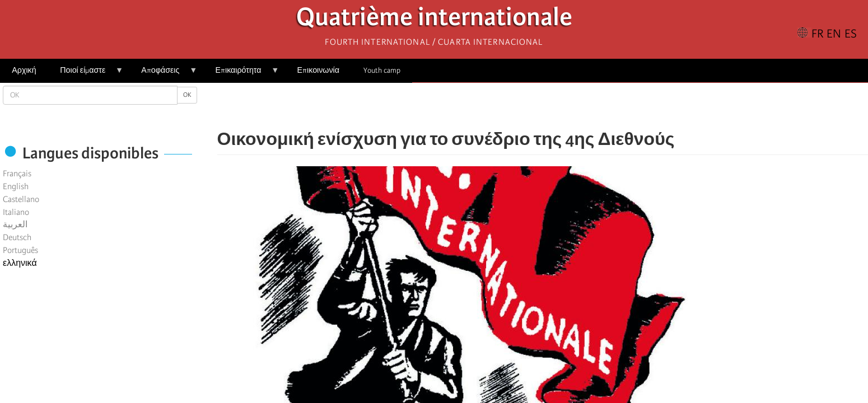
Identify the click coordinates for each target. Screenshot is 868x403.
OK (187, 95)
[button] (574, 106)
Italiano (16, 212)
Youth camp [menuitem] (382, 70)
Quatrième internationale (434, 20)
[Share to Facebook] (511, 106)
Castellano (21, 199)
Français (17, 174)
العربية (15, 224)
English (16, 186)
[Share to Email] (558, 106)
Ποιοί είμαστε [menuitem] (86, 74)
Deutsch (17, 237)
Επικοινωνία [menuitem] (318, 70)
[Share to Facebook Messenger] (543, 106)
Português (20, 250)
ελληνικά (20, 263)
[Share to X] (527, 106)
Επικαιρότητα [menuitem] (241, 74)
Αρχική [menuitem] (24, 70)
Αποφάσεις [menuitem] (163, 74)
